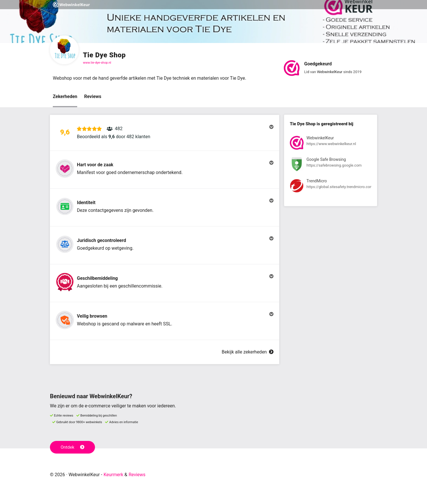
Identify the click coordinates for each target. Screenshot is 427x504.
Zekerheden (65, 96)
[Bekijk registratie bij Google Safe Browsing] (331, 165)
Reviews (93, 96)
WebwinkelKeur (330, 72)
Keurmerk (113, 475)
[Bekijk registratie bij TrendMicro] (331, 187)
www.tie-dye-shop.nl (97, 63)
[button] (165, 133)
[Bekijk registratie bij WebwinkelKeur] (331, 144)
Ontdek (72, 447)
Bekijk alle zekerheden (248, 352)
